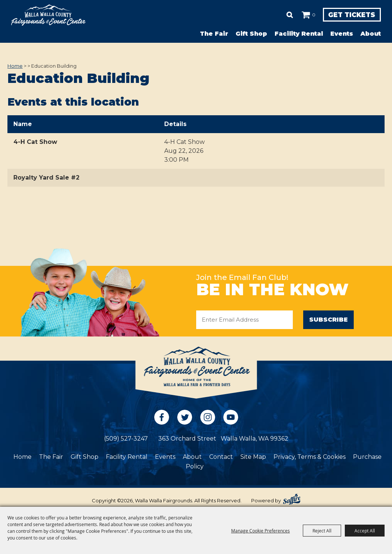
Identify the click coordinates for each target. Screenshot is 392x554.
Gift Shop (251, 34)
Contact (221, 457)
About (371, 34)
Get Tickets (350, 15)
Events (342, 34)
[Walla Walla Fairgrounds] (48, 15)
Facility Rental (299, 34)
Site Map (253, 457)
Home (15, 66)
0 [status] (310, 15)
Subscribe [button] (328, 320)
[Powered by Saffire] (292, 499)
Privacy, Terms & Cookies (310, 457)
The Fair (214, 34)
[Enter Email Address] (244, 320)
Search (286, 15)
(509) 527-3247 (126, 439)
